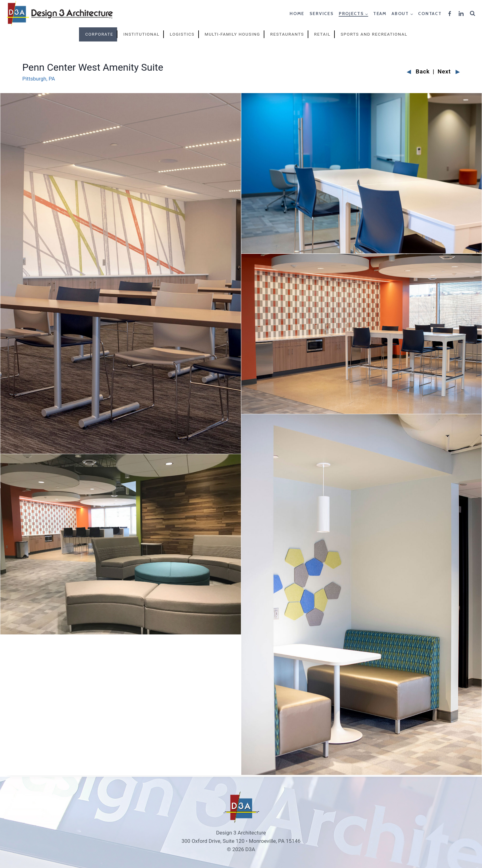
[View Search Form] (473, 14)
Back (418, 72)
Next (449, 72)
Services (322, 14)
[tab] (98, 34)
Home (297, 14)
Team (380, 14)
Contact (430, 14)
